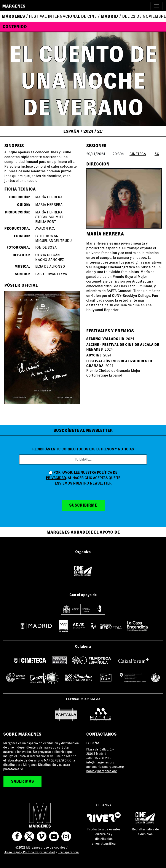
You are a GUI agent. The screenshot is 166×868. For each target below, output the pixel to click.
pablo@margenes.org (102, 771)
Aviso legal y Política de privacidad (30, 852)
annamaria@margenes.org (105, 767)
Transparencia (68, 852)
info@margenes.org (100, 762)
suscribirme (83, 505)
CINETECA (138, 154)
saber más (22, 781)
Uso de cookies (54, 847)
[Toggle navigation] (156, 6)
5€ (157, 154)
